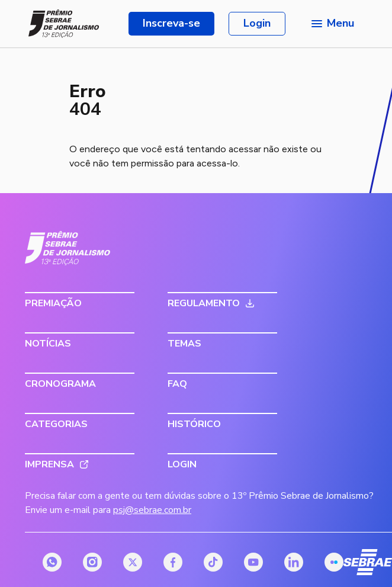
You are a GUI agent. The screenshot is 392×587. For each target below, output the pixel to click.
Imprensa (49, 464)
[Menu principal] (332, 24)
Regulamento (204, 303)
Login (257, 23)
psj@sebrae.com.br (152, 510)
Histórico (194, 424)
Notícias (48, 344)
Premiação (53, 303)
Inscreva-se (171, 23)
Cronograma (60, 384)
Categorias (56, 424)
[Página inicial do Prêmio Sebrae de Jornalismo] (64, 24)
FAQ (177, 384)
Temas (184, 344)
